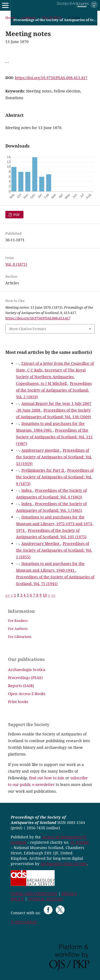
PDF (16, 215)
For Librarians (20, 637)
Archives (29, 18)
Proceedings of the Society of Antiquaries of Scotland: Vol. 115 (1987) (54, 437)
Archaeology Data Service (64, 864)
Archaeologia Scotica (27, 670)
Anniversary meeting (41, 450)
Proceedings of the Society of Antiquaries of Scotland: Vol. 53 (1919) (54, 457)
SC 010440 (80, 842)
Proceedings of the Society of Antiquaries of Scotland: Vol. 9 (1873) (55, 477)
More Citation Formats (28, 329)
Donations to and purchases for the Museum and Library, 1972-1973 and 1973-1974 (55, 524)
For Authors (18, 629)
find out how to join (47, 778)
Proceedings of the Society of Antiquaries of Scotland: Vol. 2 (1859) (54, 390)
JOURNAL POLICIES (46, 899)
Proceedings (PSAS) (25, 678)
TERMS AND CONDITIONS (34, 894)
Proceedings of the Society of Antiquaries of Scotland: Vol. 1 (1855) (54, 550)
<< (7, 595)
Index (27, 490)
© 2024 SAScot (24, 922)
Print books (18, 702)
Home (10, 18)
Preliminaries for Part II (43, 470)
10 (45, 595)
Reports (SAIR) (21, 686)
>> (53, 595)
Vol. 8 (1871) (52, 18)
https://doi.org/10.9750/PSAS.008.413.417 (51, 78)
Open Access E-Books (27, 694)
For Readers (18, 621)
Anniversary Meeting (41, 543)
